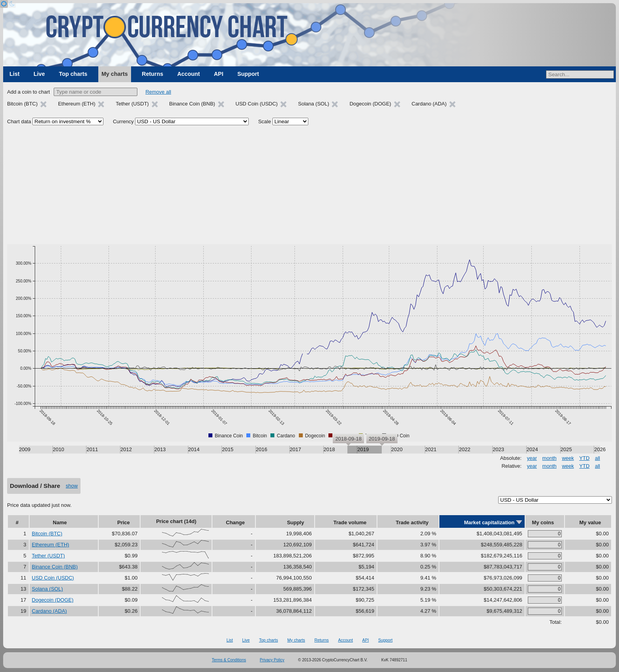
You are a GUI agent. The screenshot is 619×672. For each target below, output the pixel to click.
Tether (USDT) (49, 556)
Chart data (19, 121)
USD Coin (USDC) (53, 578)
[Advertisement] (309, 185)
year (532, 458)
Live (39, 74)
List (14, 74)
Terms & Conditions (229, 660)
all (597, 458)
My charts (115, 74)
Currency (123, 121)
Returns (152, 74)
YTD (584, 458)
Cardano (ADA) (50, 611)
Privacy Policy (272, 660)
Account (189, 74)
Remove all (158, 92)
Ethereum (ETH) (51, 545)
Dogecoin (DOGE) (53, 600)
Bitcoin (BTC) (47, 534)
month (550, 458)
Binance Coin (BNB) (55, 567)
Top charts (73, 74)
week (568, 458)
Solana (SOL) (48, 589)
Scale (265, 121)
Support (248, 74)
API (219, 74)
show (72, 486)
